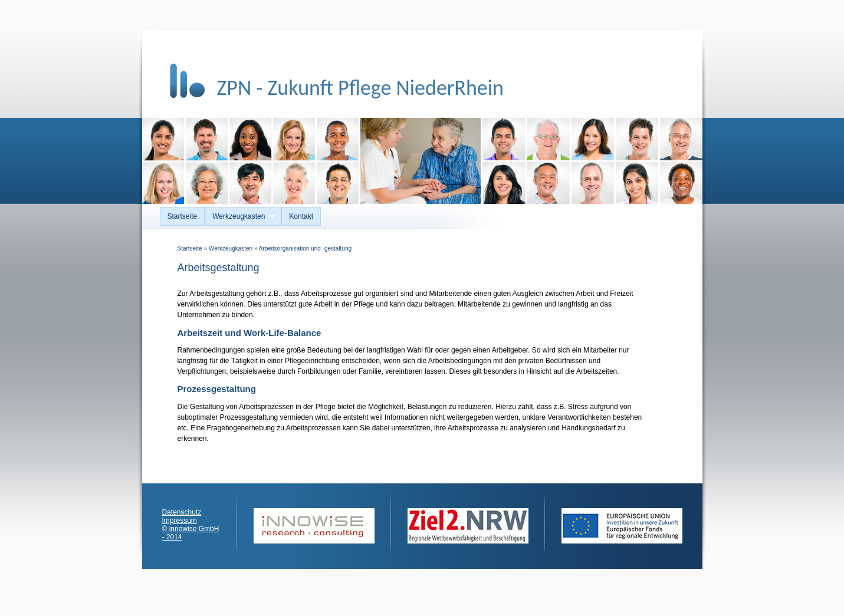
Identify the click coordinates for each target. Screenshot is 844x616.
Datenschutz (182, 512)
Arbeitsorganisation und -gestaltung (305, 248)
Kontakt (301, 216)
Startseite (183, 216)
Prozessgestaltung (217, 389)
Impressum (180, 521)
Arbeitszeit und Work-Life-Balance (249, 333)
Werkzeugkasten (240, 217)
